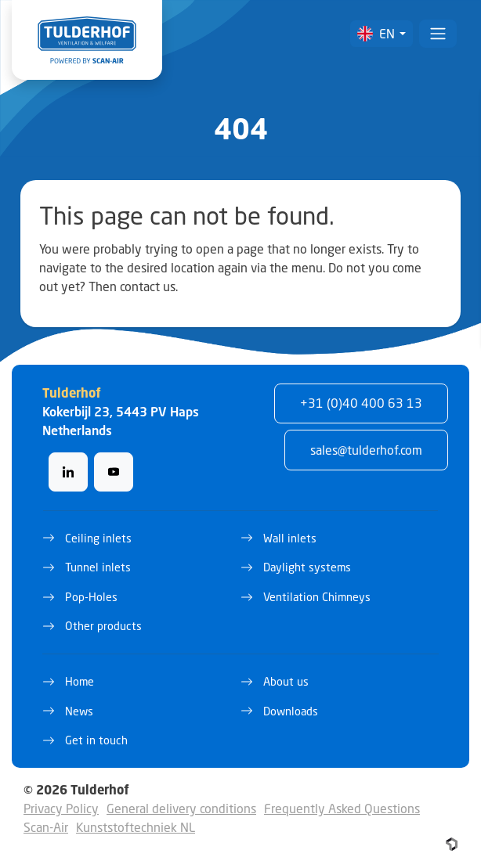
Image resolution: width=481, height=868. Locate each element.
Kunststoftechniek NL (136, 827)
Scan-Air (46, 827)
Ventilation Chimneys (317, 597)
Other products (103, 626)
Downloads (291, 711)
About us (286, 681)
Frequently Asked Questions (342, 808)
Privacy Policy (61, 808)
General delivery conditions (181, 808)
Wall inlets (290, 538)
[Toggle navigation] (438, 34)
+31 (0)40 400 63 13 (361, 403)
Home (80, 681)
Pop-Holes (91, 597)
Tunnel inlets (98, 567)
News (79, 711)
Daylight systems (307, 567)
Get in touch (96, 740)
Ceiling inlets (98, 538)
